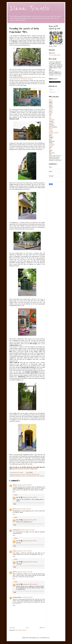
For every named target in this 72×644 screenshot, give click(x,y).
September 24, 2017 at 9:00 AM (24, 509)
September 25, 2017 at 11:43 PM (24, 551)
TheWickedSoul (16, 530)
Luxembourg (52, 123)
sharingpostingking (17, 597)
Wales (50, 154)
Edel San (15, 572)
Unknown (15, 485)
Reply (14, 492)
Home (27, 628)
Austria (51, 100)
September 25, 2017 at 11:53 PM (30, 562)
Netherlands (52, 126)
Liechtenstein (52, 120)
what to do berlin (40, 476)
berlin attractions (16, 604)
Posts (52, 90)
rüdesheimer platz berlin (15, 476)
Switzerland (52, 144)
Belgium (51, 101)
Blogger (48, 638)
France (50, 108)
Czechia (51, 104)
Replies (16, 495)
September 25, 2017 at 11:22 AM (27, 530)
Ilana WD (18, 498)
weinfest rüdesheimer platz (31, 476)
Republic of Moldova (54, 133)
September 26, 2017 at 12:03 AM (25, 572)
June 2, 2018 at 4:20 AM (27, 597)
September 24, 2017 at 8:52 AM (24, 485)
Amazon (57, 75)
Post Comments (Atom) (21, 630)
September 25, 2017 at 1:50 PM (30, 498)
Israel (50, 116)
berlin (14, 474)
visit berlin (22, 476)
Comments (53, 92)
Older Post (42, 628)
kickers (38, 638)
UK (50, 149)
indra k (14, 509)
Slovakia (51, 139)
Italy (50, 117)
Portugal (51, 131)
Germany (51, 110)
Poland (50, 130)
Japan (50, 118)
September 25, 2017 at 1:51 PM (30, 520)
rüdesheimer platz (35, 474)
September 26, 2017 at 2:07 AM (30, 584)
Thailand (51, 146)
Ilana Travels (29, 8)
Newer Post (12, 628)
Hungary (51, 113)
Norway (51, 129)
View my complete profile (55, 55)
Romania (51, 134)
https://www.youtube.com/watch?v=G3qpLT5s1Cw (25, 469)
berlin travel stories (20, 474)
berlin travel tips (28, 474)
